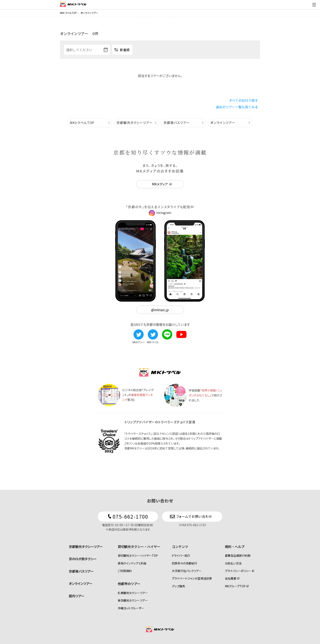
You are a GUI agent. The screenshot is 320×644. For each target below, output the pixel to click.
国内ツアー (77, 596)
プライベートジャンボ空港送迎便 (192, 578)
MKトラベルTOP (82, 123)
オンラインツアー (223, 123)
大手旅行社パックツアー (187, 571)
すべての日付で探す (243, 100)
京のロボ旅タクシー (83, 559)
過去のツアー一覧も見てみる (237, 107)
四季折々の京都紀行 (184, 563)
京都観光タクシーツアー (134, 123)
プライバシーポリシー (238, 571)
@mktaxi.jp (160, 310)
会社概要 (231, 578)
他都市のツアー (129, 584)
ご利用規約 (125, 571)
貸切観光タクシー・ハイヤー (139, 547)
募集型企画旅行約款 (238, 555)
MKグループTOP (235, 586)
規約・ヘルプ (235, 547)
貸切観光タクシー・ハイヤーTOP (138, 555)
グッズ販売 (178, 586)
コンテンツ (180, 547)
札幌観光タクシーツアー (133, 593)
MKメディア (160, 184)
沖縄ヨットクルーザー (131, 608)
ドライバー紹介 (181, 555)
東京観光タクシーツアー (133, 600)
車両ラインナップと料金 (132, 563)
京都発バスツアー (177, 123)
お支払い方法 (233, 563)
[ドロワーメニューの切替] (314, 5)
